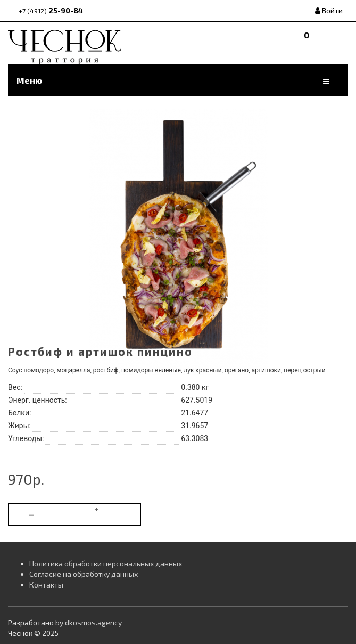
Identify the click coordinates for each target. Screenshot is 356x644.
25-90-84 (51, 10)
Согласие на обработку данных (84, 574)
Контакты (46, 585)
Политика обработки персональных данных (106, 563)
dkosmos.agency (93, 622)
